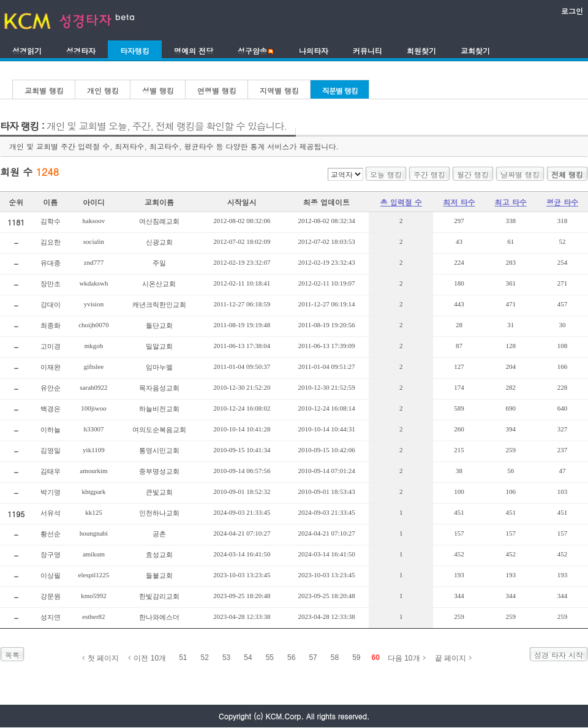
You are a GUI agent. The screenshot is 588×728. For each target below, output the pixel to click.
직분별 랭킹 (340, 90)
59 (356, 658)
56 (291, 658)
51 (183, 658)
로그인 (572, 11)
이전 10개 (150, 658)
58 (335, 658)
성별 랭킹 (158, 90)
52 (205, 658)
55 (270, 658)
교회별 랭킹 (44, 90)
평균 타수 (562, 202)
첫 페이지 (103, 658)
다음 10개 (404, 658)
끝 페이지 (450, 658)
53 (226, 658)
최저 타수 (459, 202)
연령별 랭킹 (217, 90)
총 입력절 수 (401, 202)
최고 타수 (511, 202)
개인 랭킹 (103, 90)
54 (248, 658)
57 (313, 658)
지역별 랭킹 (279, 90)
